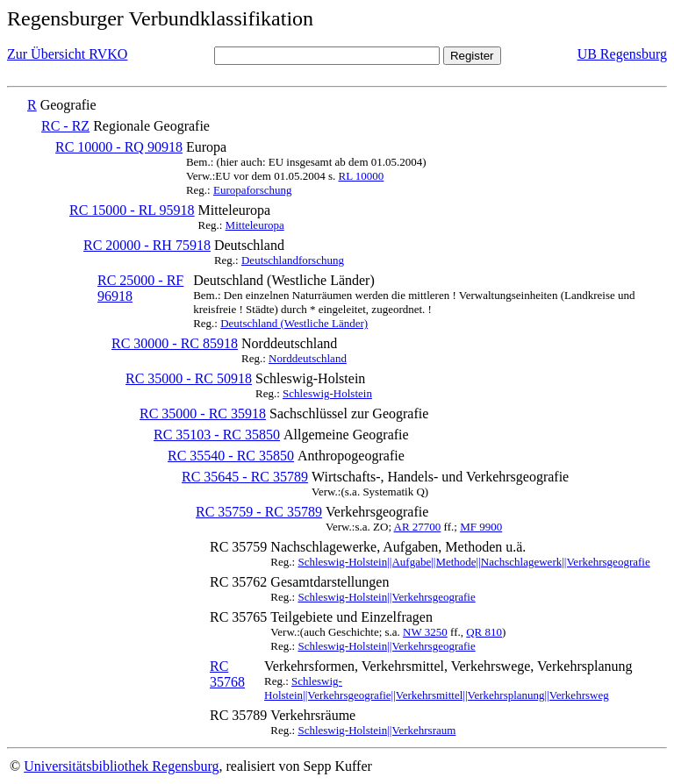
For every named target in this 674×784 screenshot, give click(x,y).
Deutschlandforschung (293, 260)
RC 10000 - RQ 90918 (119, 147)
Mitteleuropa (255, 225)
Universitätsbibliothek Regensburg (121, 766)
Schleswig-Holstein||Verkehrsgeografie (386, 597)
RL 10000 (361, 176)
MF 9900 (481, 527)
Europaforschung (253, 190)
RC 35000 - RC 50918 (189, 378)
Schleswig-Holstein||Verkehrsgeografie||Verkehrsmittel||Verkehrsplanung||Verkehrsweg (437, 688)
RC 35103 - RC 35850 (217, 435)
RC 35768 (227, 674)
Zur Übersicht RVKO (67, 54)
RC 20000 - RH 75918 (147, 245)
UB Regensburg (622, 54)
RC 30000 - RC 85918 (175, 343)
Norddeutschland (308, 358)
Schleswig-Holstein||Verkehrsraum (376, 730)
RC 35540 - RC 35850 (231, 456)
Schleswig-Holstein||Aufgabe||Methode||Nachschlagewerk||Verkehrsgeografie (473, 562)
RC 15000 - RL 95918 (132, 210)
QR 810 (484, 632)
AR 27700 (418, 527)
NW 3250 (425, 632)
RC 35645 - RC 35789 (245, 477)
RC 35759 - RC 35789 (259, 512)
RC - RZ (65, 126)
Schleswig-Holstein (327, 393)
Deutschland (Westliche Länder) (294, 323)
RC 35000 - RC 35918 (203, 413)
